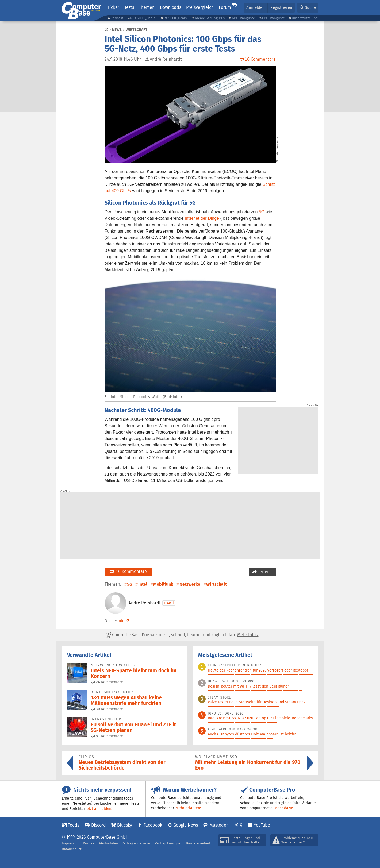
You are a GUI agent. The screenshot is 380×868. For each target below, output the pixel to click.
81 (107, 736)
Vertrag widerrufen (137, 843)
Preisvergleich (200, 7)
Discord (99, 825)
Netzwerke (190, 584)
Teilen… (265, 572)
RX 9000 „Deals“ (176, 18)
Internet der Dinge (202, 218)
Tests (129, 7)
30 (107, 709)
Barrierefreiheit (198, 843)
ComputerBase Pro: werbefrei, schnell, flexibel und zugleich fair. (182, 635)
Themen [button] (147, 7)
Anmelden (256, 7)
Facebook (153, 825)
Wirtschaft (137, 30)
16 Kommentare (128, 571)
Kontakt (89, 843)
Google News (186, 825)
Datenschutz (72, 849)
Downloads (170, 7)
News (117, 30)
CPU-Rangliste (273, 18)
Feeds (73, 825)
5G (262, 212)
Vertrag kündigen (169, 843)
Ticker (113, 7)
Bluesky (125, 825)
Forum (225, 7)
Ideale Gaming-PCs (210, 18)
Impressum (71, 843)
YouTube (262, 825)
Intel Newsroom (278, 146)
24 (107, 682)
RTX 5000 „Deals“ (143, 18)
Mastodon (219, 825)
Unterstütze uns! (305, 18)
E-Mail (169, 603)
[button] (308, 8)
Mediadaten (109, 843)
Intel (143, 584)
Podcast (117, 18)
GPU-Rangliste (243, 18)
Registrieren (281, 7)
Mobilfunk (163, 584)
